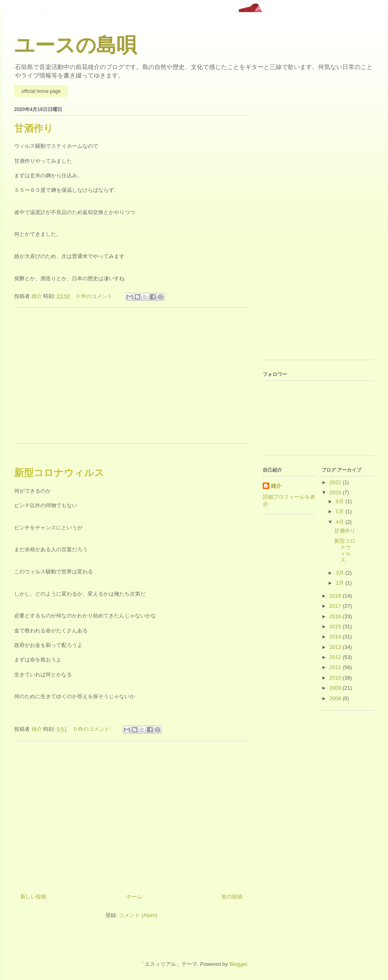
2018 (336, 596)
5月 (341, 511)
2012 (336, 657)
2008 (336, 698)
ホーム (134, 897)
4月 (341, 522)
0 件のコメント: (96, 296)
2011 (336, 667)
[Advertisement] (131, 381)
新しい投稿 (33, 897)
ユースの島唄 (75, 45)
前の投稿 (232, 897)
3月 (341, 573)
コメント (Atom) (138, 915)
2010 (336, 678)
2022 (336, 482)
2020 (336, 492)
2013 (336, 647)
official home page (41, 91)
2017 (336, 606)
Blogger (238, 964)
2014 (336, 637)
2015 (336, 626)
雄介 (276, 486)
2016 (336, 616)
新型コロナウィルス (59, 473)
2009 (336, 688)
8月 (341, 501)
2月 (341, 583)
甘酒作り (34, 128)
